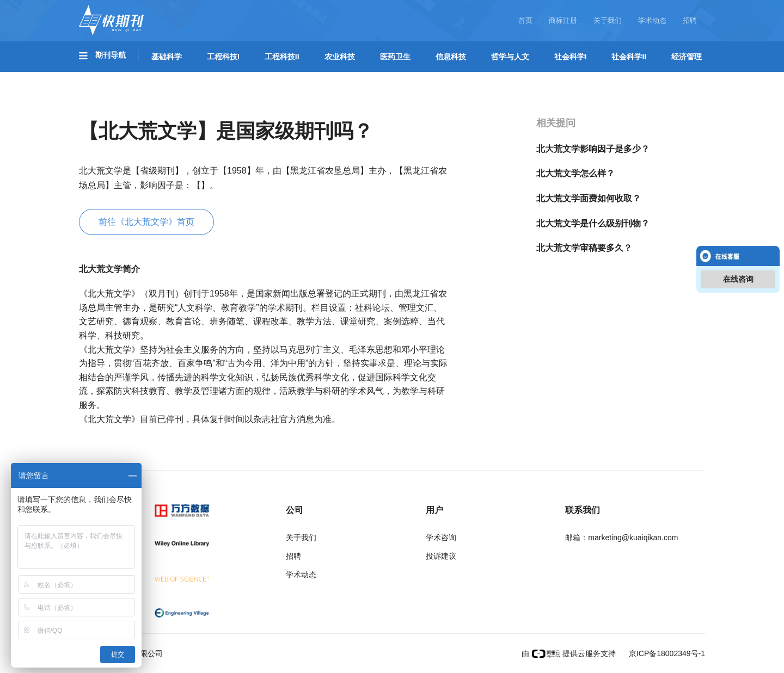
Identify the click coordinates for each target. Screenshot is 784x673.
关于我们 (608, 20)
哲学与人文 (510, 57)
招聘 (690, 20)
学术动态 (652, 20)
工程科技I (223, 57)
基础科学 (167, 57)
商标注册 (563, 20)
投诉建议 (441, 556)
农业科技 (340, 57)
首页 (525, 20)
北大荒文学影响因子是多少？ (593, 149)
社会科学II (629, 57)
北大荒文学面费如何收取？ (589, 198)
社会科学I (571, 57)
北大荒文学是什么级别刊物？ (593, 223)
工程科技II (282, 57)
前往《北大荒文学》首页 (146, 222)
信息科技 (451, 57)
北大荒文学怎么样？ (575, 173)
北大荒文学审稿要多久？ (584, 248)
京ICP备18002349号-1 (666, 653)
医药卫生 (395, 57)
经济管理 (687, 57)
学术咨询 (441, 538)
